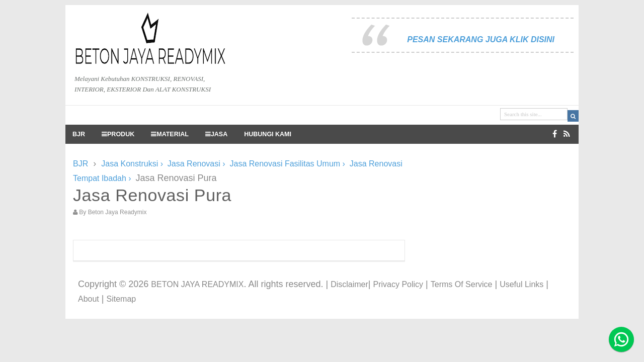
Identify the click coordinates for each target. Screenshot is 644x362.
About (89, 299)
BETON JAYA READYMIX (197, 284)
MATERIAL (170, 134)
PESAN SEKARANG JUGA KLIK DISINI (481, 39)
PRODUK (118, 134)
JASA (216, 134)
